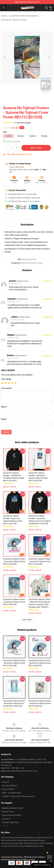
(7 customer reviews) (23, 123)
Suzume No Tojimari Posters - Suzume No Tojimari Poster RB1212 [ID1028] (40, 561)
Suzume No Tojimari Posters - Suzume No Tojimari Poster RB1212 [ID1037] (40, 663)
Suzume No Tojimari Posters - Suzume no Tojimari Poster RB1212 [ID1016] (40, 703)
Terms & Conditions (9, 786)
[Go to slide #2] (34, 97)
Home (4, 16)
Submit (6, 432)
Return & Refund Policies (11, 815)
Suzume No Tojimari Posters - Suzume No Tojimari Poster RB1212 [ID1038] (14, 663)
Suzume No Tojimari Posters (14, 20)
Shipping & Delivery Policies (12, 808)
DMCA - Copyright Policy (11, 793)
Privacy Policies (8, 789)
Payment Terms (8, 812)
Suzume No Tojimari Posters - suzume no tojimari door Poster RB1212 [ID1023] (14, 703)
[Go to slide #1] (20, 97)
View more (27, 620)
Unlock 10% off (49, 857)
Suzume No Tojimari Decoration (24, 16)
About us (5, 782)
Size (5, 132)
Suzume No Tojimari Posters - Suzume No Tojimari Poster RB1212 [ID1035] (14, 561)
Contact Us (6, 819)
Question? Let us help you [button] (42, 865)
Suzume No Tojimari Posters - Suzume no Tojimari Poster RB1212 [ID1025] (14, 602)
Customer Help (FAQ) (10, 822)
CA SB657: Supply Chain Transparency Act (18, 796)
